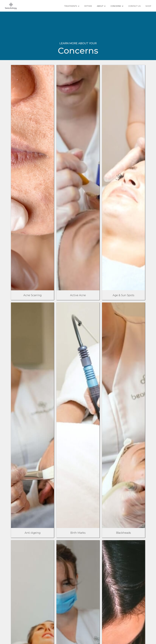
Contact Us (134, 6)
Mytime (88, 6)
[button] (72, 6)
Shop (148, 6)
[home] (11, 6)
